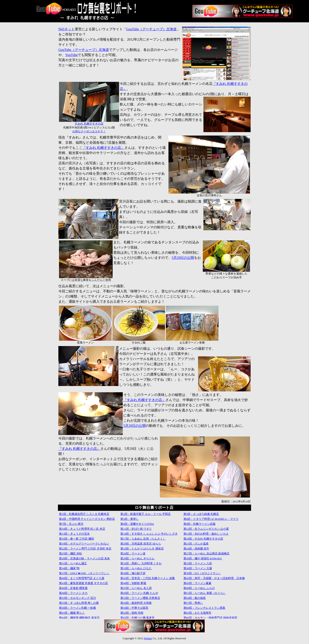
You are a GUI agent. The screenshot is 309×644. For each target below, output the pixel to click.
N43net (148, 638)
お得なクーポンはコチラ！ (89, 131)
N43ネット (67, 29)
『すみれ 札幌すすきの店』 (103, 148)
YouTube (71, 55)
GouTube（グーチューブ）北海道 (151, 29)
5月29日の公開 (183, 258)
